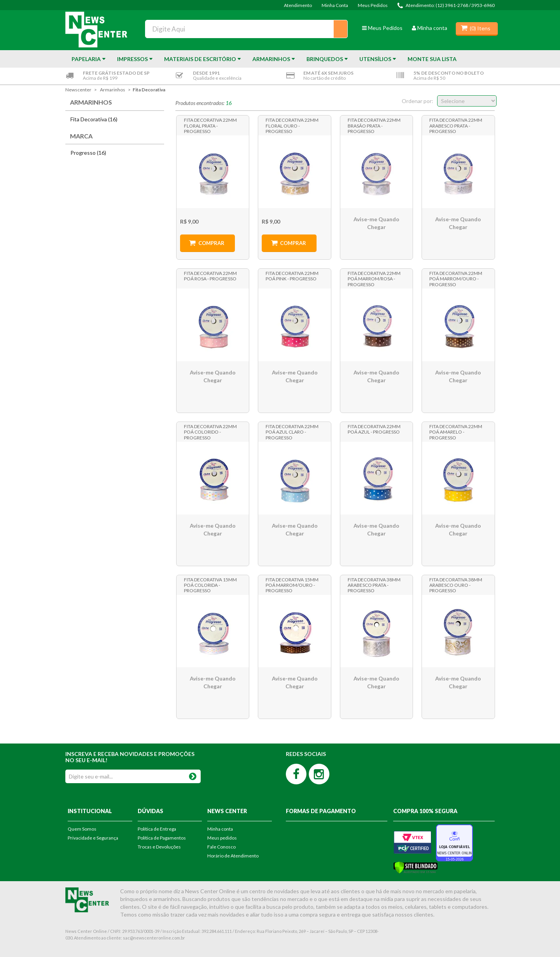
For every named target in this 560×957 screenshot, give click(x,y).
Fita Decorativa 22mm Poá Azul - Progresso (374, 429)
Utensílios (375, 59)
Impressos (132, 59)
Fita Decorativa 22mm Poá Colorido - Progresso (210, 432)
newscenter (78, 90)
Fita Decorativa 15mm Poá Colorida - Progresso (210, 585)
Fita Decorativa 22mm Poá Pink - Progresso (292, 276)
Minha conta (430, 28)
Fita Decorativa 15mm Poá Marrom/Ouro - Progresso (292, 585)
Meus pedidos (222, 838)
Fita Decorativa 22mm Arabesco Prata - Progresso (456, 125)
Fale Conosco (221, 847)
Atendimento (298, 5)
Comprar (211, 243)
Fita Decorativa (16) (94, 119)
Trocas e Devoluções (159, 847)
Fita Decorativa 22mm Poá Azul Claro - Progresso (292, 432)
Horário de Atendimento (233, 856)
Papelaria (86, 59)
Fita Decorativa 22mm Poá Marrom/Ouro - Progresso (456, 278)
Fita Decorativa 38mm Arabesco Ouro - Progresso (456, 585)
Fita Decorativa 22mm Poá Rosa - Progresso (210, 276)
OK (192, 775)
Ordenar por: (417, 101)
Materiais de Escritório (200, 59)
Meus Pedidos (373, 5)
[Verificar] (416, 867)
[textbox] (247, 29)
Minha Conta (335, 5)
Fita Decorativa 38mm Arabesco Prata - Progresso (374, 585)
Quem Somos (82, 829)
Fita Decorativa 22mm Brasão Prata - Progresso (374, 125)
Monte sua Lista (432, 59)
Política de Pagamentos (162, 838)
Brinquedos (325, 59)
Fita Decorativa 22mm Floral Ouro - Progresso (292, 125)
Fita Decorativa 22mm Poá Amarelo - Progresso (456, 432)
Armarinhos (271, 59)
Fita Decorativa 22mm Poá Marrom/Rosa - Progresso (374, 278)
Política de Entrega (157, 829)
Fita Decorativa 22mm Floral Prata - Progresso (210, 125)
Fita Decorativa (149, 90)
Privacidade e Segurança (93, 838)
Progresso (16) (88, 153)
